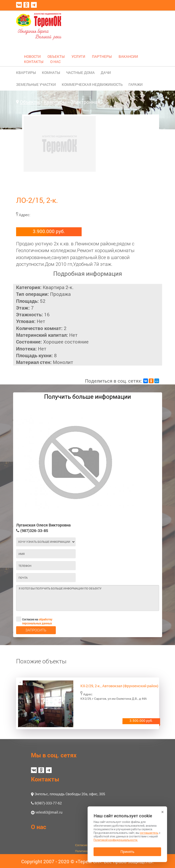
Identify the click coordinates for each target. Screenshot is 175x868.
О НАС (55, 62)
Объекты (30, 102)
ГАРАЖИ (136, 84)
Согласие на (34, 619)
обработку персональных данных (37, 621)
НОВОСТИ (32, 56)
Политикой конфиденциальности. (116, 840)
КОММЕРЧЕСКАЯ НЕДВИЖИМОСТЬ (92, 84)
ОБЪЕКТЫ (56, 56)
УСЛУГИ (78, 56)
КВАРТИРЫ (26, 73)
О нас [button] (39, 827)
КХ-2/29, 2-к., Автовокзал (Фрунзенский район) (119, 686)
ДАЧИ (106, 73)
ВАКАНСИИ (128, 56)
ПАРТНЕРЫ (102, 56)
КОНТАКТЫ (34, 62)
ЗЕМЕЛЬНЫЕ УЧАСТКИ (36, 84)
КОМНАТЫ (51, 73)
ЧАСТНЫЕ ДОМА (80, 73)
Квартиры (55, 102)
